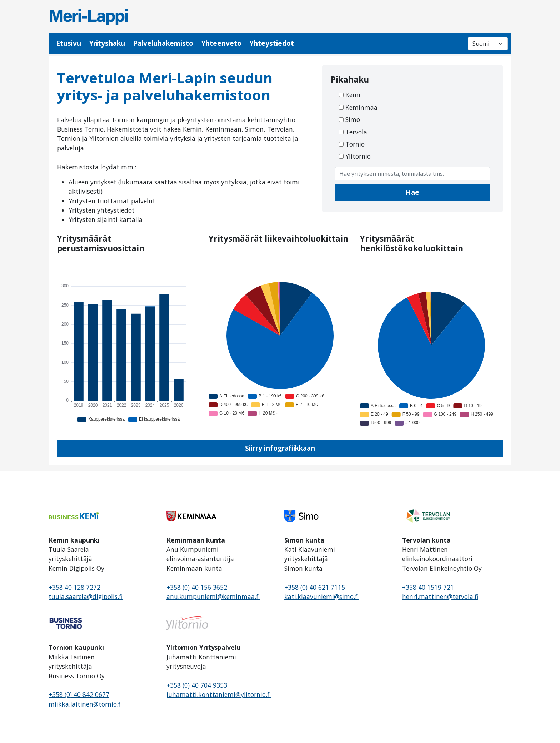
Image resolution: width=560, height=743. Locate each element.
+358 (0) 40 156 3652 (197, 587)
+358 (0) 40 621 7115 (315, 587)
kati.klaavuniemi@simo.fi (321, 596)
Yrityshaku (107, 43)
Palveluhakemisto (163, 43)
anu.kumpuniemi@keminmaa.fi (213, 596)
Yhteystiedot (272, 43)
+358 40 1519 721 (428, 587)
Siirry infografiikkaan (280, 448)
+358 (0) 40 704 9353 (197, 685)
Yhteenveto (221, 43)
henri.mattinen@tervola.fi (440, 596)
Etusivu (69, 43)
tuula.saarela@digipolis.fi (86, 596)
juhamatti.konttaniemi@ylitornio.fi (219, 694)
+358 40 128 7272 (74, 587)
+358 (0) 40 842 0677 (79, 694)
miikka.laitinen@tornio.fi (85, 704)
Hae (412, 192)
